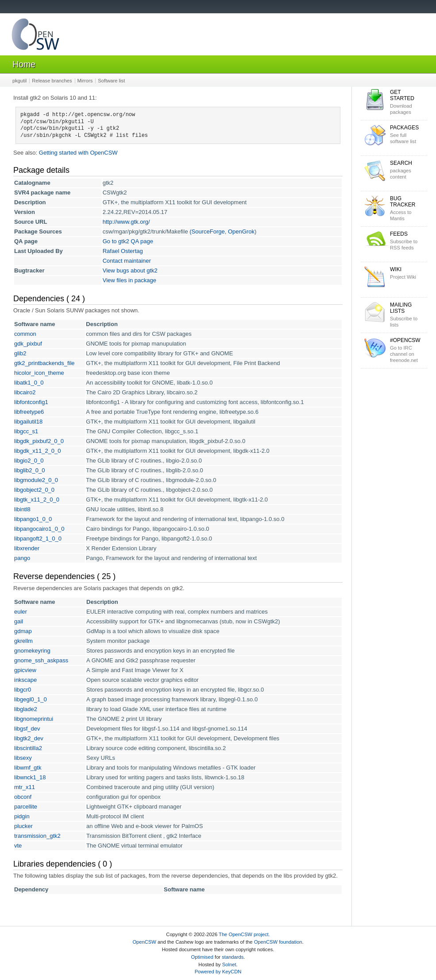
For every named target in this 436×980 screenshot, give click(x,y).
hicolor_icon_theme (39, 373)
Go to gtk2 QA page (128, 241)
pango (22, 558)
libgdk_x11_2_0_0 (38, 451)
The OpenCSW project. (244, 934)
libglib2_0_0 (29, 470)
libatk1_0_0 (29, 383)
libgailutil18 (28, 422)
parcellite (26, 807)
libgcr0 (23, 690)
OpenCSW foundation (278, 942)
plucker (23, 826)
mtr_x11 (25, 787)
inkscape (25, 680)
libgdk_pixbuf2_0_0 (39, 441)
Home (24, 64)
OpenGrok (241, 231)
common (25, 334)
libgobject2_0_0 (34, 490)
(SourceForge (207, 231)
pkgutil (19, 81)
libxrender (27, 548)
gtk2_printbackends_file (44, 363)
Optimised (202, 957)
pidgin (22, 816)
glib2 (20, 353)
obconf (23, 797)
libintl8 (22, 509)
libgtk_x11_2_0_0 (37, 500)
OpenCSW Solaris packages (35, 36)
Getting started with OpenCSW (78, 153)
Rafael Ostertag (123, 251)
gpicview (25, 670)
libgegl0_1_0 (31, 699)
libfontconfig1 (31, 402)
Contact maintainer (127, 261)
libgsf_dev (27, 729)
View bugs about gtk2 (130, 270)
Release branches (52, 81)
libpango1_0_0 (33, 519)
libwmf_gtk (28, 768)
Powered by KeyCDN (218, 972)
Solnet (229, 964)
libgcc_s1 (26, 431)
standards (233, 957)
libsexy (23, 758)
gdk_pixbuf (28, 344)
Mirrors (85, 81)
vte (18, 846)
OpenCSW (144, 942)
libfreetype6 (29, 412)
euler (21, 612)
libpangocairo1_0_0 (39, 529)
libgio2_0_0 (29, 461)
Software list (111, 81)
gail (19, 621)
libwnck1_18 (30, 777)
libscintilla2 (28, 748)
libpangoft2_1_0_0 (38, 539)
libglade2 (26, 709)
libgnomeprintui (34, 719)
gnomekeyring (32, 651)
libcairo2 (25, 392)
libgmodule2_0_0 (36, 480)
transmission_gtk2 (37, 836)
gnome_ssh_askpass (41, 660)
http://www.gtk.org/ (126, 222)
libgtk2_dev (29, 738)
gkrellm (23, 641)
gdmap (23, 631)
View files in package (129, 280)
